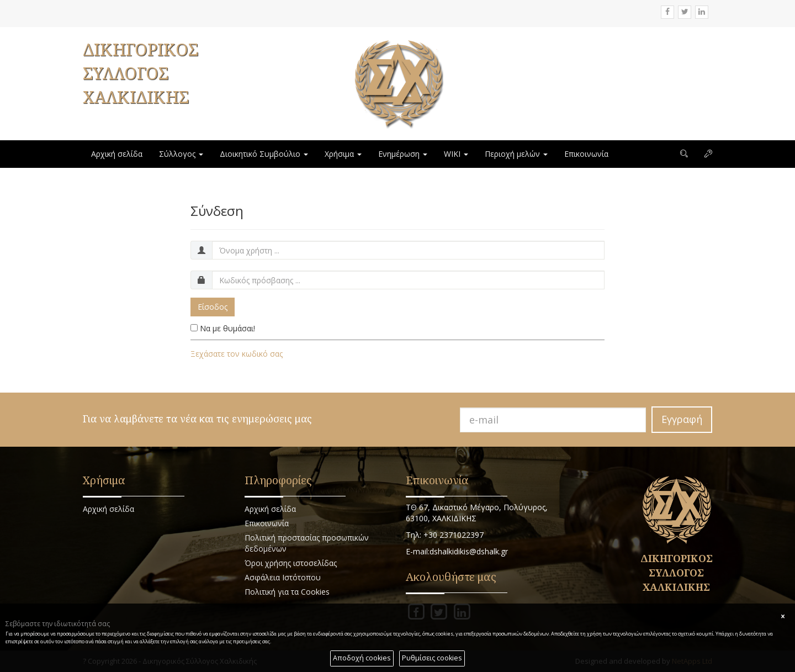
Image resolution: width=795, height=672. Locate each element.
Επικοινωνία (586, 154)
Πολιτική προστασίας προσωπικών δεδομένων (307, 543)
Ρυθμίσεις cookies (432, 658)
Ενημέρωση (403, 154)
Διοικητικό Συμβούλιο (264, 154)
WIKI (456, 154)
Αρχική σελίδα (117, 154)
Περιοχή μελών (516, 154)
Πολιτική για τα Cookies (287, 592)
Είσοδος (213, 307)
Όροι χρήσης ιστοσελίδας (291, 563)
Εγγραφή (682, 419)
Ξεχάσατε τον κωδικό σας (237, 354)
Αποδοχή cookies (362, 658)
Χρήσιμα (343, 154)
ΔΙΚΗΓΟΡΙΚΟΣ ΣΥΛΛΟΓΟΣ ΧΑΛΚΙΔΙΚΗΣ (141, 73)
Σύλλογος (181, 154)
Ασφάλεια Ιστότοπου (283, 577)
